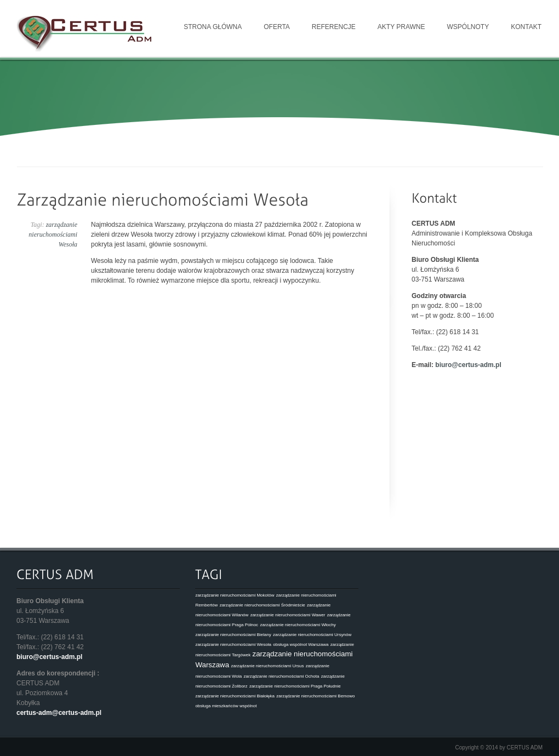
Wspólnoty (468, 27)
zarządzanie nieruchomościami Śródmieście (263, 605)
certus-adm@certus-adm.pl (59, 713)
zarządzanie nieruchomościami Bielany (233, 635)
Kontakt (526, 27)
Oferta (277, 27)
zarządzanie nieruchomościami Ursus (267, 666)
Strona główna (213, 27)
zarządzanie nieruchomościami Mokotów (235, 595)
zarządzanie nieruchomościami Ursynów (312, 635)
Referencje (334, 27)
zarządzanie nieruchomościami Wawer (288, 615)
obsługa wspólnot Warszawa (301, 645)
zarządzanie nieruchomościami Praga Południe (295, 686)
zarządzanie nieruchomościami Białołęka (235, 696)
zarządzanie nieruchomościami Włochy (298, 625)
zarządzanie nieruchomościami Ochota (282, 676)
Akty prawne (401, 27)
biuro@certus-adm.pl (468, 365)
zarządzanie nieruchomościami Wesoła (53, 234)
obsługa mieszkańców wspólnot (226, 706)
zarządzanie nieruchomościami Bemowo (315, 696)
